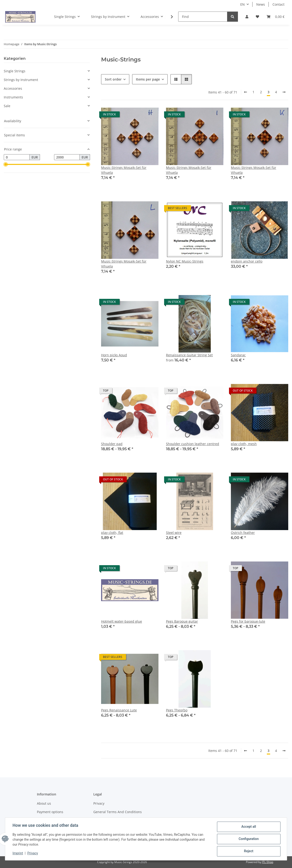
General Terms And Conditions (118, 812)
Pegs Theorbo (177, 710)
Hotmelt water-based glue (122, 621)
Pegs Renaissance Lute (119, 710)
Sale (7, 106)
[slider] (6, 165)
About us (44, 803)
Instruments (13, 97)
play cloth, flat (112, 533)
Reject (249, 851)
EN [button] (243, 4)
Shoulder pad (112, 444)
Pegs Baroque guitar (182, 621)
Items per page (148, 79)
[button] (247, 17)
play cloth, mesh (244, 444)
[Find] (203, 17)
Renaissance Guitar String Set (189, 355)
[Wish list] (257, 17)
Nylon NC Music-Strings (185, 261)
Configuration (248, 839)
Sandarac (238, 355)
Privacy (33, 853)
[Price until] (67, 157)
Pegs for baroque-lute (248, 621)
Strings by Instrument (21, 80)
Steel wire (174, 533)
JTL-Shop (268, 862)
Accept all (249, 827)
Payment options (50, 812)
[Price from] (17, 157)
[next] (284, 92)
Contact (278, 4)
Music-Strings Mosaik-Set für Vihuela (124, 170)
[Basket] (276, 17)
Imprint (18, 853)
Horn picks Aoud (114, 355)
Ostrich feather (243, 533)
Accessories (13, 88)
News (261, 4)
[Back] (245, 92)
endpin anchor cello (247, 261)
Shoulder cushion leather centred (193, 444)
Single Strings (15, 71)
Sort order (113, 79)
